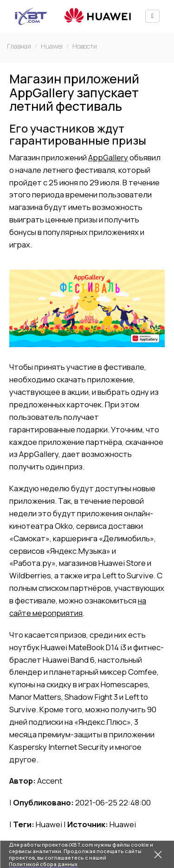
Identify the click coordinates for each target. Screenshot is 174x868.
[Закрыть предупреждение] (158, 855)
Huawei (52, 46)
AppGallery (108, 157)
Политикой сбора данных (43, 864)
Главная (19, 46)
